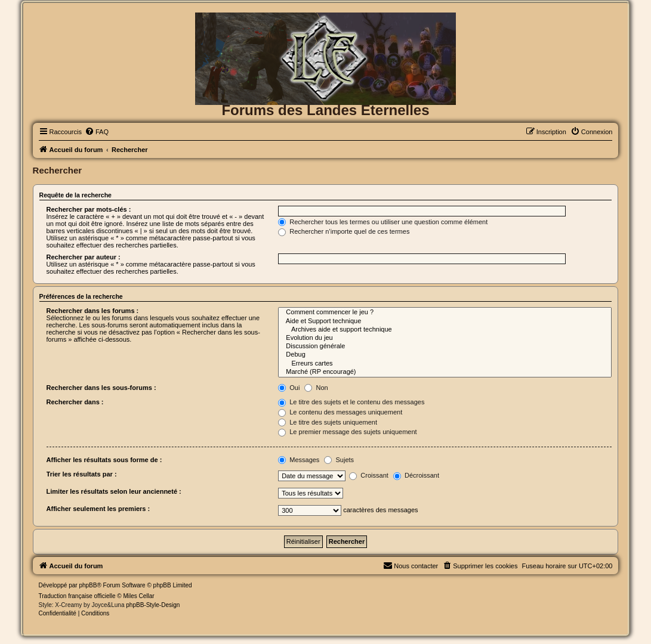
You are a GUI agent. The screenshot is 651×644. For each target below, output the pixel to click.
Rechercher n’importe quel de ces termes (344, 231)
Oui (289, 388)
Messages (299, 460)
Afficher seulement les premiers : (98, 509)
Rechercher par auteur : (84, 257)
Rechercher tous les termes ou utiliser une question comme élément (383, 222)
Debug (445, 355)
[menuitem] (97, 132)
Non (316, 388)
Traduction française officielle (77, 596)
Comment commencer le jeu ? (445, 312)
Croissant (369, 475)
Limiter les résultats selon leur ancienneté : (114, 491)
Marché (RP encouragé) (445, 372)
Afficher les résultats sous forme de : (104, 460)
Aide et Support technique (445, 321)
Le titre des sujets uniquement (328, 422)
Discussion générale (445, 346)
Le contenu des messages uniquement (340, 412)
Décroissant (416, 475)
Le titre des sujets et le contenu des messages (351, 402)
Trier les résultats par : (82, 474)
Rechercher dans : (75, 402)
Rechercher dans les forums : (93, 311)
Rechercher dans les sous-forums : (101, 388)
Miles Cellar (138, 596)
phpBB (88, 585)
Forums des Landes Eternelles (325, 110)
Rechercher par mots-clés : (89, 209)
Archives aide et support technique (445, 330)
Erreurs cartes (445, 364)
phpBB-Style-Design (153, 605)
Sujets (339, 460)
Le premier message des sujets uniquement (347, 432)
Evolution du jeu (445, 338)
